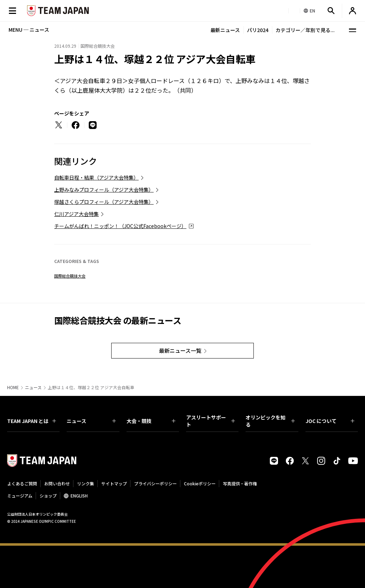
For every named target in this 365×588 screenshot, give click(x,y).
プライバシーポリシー (155, 483)
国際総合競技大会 (70, 276)
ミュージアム (20, 496)
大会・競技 (151, 421)
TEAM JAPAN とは (32, 421)
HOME (13, 387)
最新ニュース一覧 (180, 350)
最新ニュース (225, 30)
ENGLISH (79, 496)
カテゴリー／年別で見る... (305, 30)
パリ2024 (258, 30)
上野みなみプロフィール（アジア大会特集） (104, 190)
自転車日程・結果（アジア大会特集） (96, 177)
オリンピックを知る (270, 421)
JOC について (330, 421)
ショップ (48, 496)
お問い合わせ (57, 483)
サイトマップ (114, 483)
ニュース (33, 387)
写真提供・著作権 (240, 483)
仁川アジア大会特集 (76, 214)
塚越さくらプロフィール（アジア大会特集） (104, 202)
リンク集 (86, 483)
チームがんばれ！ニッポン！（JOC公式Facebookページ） (120, 226)
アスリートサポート (210, 421)
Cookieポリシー (200, 483)
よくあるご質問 (22, 483)
